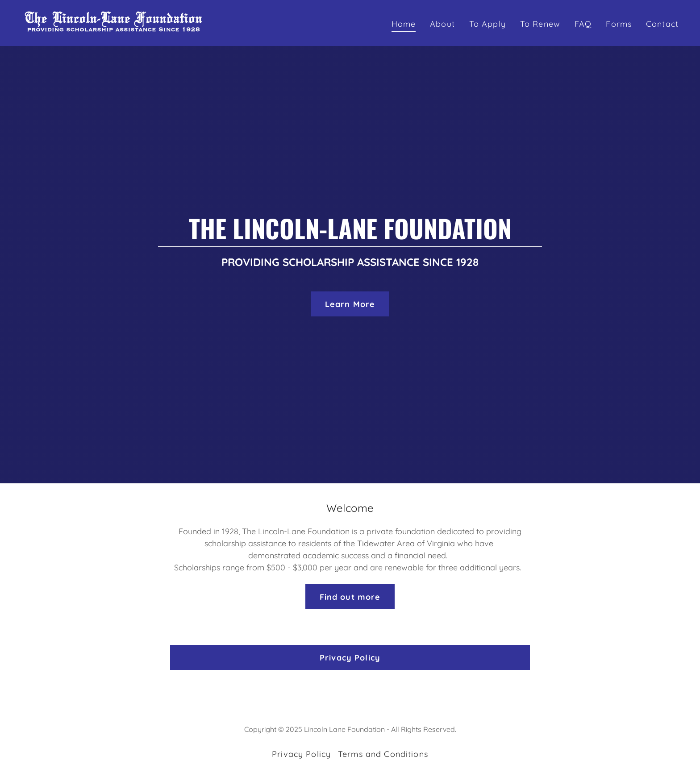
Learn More (350, 304)
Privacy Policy (350, 658)
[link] (114, 22)
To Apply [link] (487, 24)
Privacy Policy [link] (301, 754)
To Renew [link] (540, 24)
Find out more (350, 597)
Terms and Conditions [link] (383, 754)
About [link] (442, 24)
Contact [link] (662, 24)
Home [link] (404, 24)
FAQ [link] (583, 24)
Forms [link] (619, 24)
